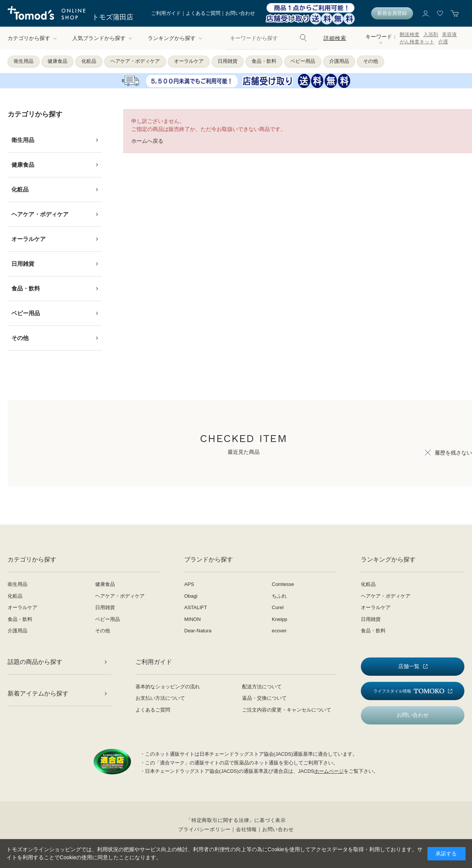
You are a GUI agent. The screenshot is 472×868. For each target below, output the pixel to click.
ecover (279, 631)
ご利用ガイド (166, 13)
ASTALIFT (196, 607)
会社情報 (246, 829)
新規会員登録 (392, 13)
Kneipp (279, 619)
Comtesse (283, 584)
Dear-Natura (198, 631)
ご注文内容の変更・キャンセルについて (287, 710)
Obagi (191, 596)
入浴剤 (431, 34)
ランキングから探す (175, 38)
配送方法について (262, 687)
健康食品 (57, 61)
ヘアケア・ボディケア (135, 61)
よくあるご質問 (203, 13)
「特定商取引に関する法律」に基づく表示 (236, 820)
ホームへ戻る (147, 141)
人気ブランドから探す (102, 38)
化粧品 (89, 61)
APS (189, 584)
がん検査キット (417, 42)
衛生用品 (24, 61)
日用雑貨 (228, 61)
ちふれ (279, 596)
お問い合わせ (240, 13)
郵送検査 (410, 34)
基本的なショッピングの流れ (168, 687)
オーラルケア (189, 61)
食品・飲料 (264, 61)
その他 (371, 61)
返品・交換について (264, 698)
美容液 (449, 34)
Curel (278, 607)
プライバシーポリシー (204, 829)
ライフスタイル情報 (409, 691)
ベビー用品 (303, 61)
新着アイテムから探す (38, 693)
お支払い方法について (160, 698)
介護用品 (339, 61)
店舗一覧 (409, 666)
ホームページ (329, 771)
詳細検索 (335, 38)
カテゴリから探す (32, 38)
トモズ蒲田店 (113, 17)
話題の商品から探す (35, 662)
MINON (192, 619)
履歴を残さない (453, 453)
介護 (443, 42)
